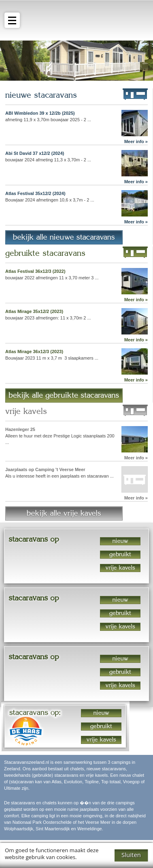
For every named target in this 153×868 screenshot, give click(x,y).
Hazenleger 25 (20, 429)
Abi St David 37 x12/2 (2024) (35, 153)
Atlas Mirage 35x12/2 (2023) (34, 311)
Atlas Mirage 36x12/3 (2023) (34, 351)
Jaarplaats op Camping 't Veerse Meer (45, 469)
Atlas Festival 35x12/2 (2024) (35, 193)
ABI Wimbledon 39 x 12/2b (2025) (40, 113)
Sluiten (131, 855)
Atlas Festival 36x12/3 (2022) (35, 271)
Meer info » (136, 141)
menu (10, 20)
